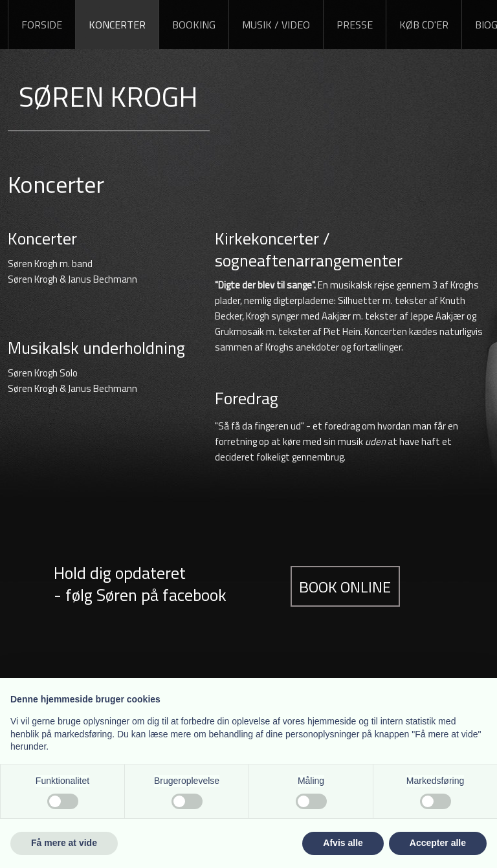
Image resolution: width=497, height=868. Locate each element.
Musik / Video (276, 25)
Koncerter (117, 25)
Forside (42, 25)
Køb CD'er (424, 25)
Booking (194, 25)
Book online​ (345, 586)
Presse (355, 25)
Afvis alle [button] (343, 843)
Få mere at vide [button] (64, 843)
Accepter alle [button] (438, 843)
